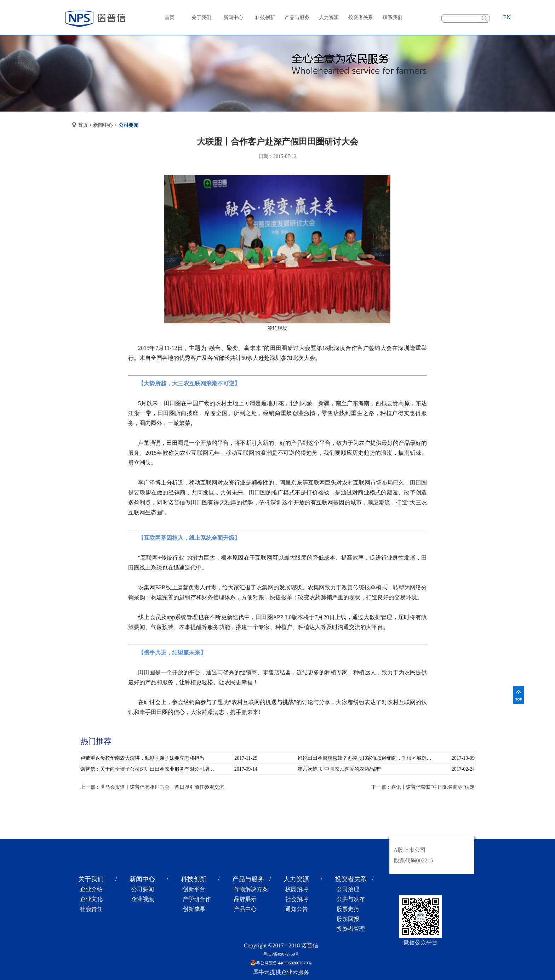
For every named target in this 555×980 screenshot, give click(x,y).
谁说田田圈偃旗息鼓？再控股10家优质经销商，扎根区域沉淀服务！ (367, 758)
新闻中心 (103, 125)
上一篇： (152, 787)
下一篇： (423, 787)
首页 (170, 18)
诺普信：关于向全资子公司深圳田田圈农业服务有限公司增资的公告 (149, 769)
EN (507, 17)
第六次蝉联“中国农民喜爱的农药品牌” (339, 769)
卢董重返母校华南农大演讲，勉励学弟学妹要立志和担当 (142, 758)
